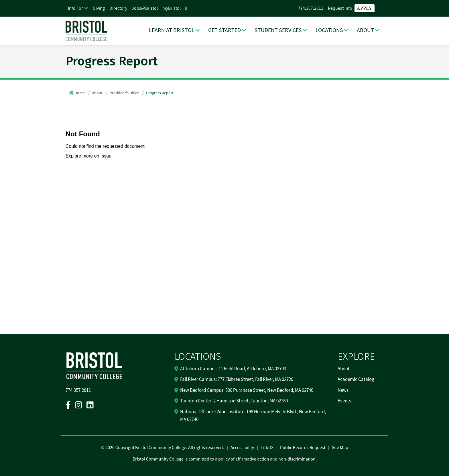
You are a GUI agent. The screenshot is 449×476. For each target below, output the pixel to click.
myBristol (172, 8)
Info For (75, 8)
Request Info (340, 8)
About (97, 93)
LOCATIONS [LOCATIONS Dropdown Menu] (329, 30)
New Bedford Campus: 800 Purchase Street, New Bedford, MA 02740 (247, 390)
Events (344, 401)
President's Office (124, 93)
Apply (365, 8)
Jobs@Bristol (145, 8)
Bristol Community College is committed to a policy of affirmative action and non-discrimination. (225, 459)
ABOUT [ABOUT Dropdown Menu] (365, 30)
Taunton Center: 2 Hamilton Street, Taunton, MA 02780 (234, 401)
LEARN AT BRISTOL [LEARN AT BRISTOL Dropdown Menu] (172, 30)
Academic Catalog (356, 379)
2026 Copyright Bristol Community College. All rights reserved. (164, 448)
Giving (99, 8)
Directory (118, 8)
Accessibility (242, 448)
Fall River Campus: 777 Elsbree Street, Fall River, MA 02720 (237, 379)
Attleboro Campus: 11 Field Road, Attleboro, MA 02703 (233, 369)
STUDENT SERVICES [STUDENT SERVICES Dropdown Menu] (278, 30)
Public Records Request (303, 448)
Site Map (340, 448)
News (343, 390)
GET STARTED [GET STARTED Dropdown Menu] (224, 30)
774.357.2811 (311, 8)
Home (80, 93)
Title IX (267, 448)
